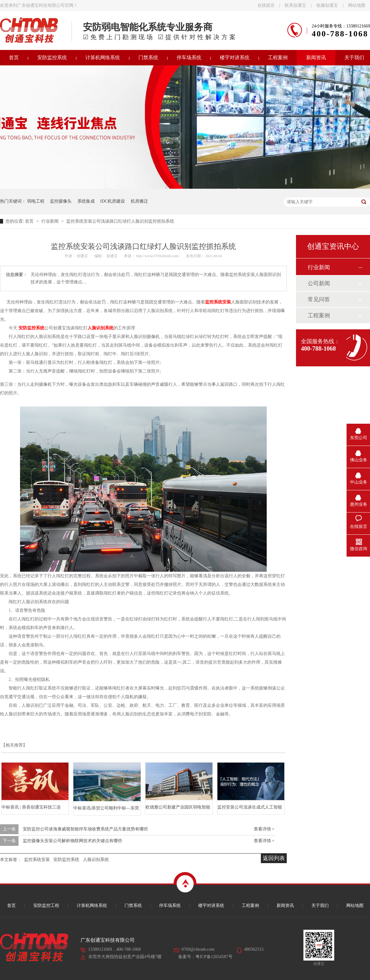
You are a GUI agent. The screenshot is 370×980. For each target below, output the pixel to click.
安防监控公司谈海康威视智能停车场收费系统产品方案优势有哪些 (85, 829)
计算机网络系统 (103, 58)
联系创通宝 (295, 5)
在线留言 (266, 5)
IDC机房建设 (113, 201)
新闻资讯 (316, 58)
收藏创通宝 (327, 5)
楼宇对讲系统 (235, 58)
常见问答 (319, 299)
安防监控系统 (52, 58)
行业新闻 (51, 221)
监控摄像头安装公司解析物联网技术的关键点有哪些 (72, 841)
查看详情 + (264, 829)
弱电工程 (36, 201)
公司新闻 (319, 283)
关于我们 (320, 906)
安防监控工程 (46, 906)
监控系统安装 (37, 860)
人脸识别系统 (96, 860)
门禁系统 (148, 58)
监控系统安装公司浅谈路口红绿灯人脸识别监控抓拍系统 (120, 221)
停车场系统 (189, 58)
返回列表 (274, 858)
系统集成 (86, 201)
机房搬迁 (139, 201)
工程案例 (278, 58)
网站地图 (357, 5)
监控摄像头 (61, 201)
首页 (30, 221)
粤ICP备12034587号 (214, 957)
